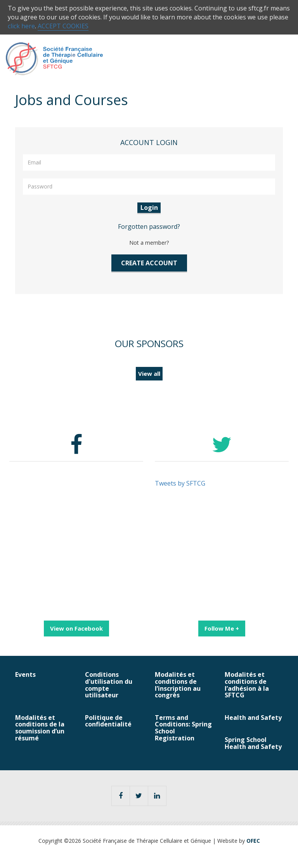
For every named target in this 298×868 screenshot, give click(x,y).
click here (21, 26)
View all (149, 373)
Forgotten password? (149, 227)
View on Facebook (76, 628)
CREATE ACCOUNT (149, 263)
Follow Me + (222, 628)
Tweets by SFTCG (180, 483)
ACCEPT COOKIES (63, 26)
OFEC (253, 841)
